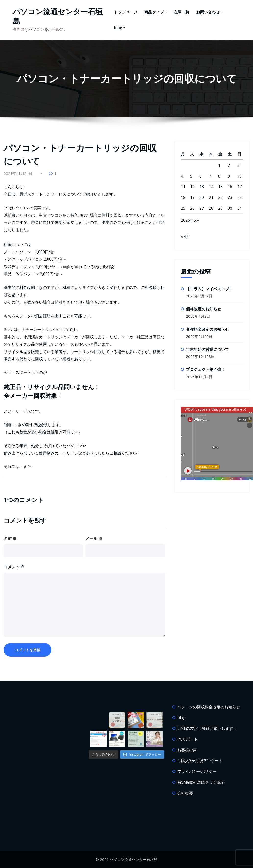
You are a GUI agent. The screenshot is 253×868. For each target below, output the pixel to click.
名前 (10, 538)
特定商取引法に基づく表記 (201, 782)
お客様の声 (187, 750)
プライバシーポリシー (197, 771)
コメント (14, 567)
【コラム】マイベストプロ (209, 289)
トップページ (126, 12)
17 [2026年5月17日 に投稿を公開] (240, 187)
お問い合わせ (209, 12)
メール (94, 538)
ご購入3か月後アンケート (200, 761)
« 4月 (186, 236)
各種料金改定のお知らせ (207, 329)
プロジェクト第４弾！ (205, 369)
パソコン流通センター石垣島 (58, 16)
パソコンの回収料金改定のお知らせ (209, 707)
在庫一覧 (181, 12)
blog (120, 28)
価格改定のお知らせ (204, 309)
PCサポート (188, 739)
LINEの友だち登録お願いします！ (207, 728)
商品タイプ (156, 12)
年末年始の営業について (207, 349)
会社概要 (185, 793)
